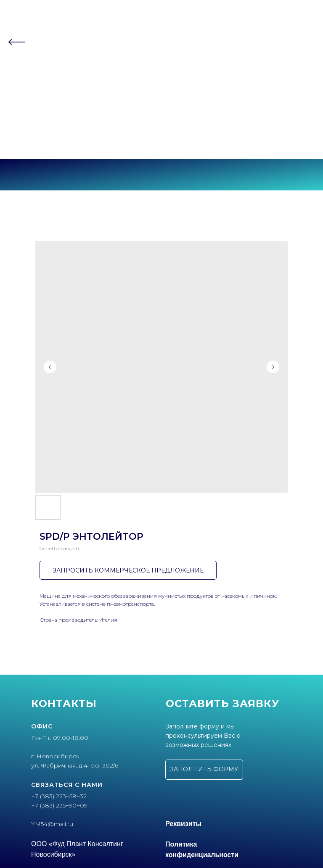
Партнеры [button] (159, 79)
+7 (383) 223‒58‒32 (161, 128)
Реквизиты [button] (183, 824)
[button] (204, 770)
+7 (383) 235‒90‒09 (162, 136)
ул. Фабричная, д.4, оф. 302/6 (75, 765)
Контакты (161, 95)
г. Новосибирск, (56, 756)
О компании (161, 62)
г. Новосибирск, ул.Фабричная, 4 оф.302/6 (161, 143)
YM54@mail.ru (52, 824)
